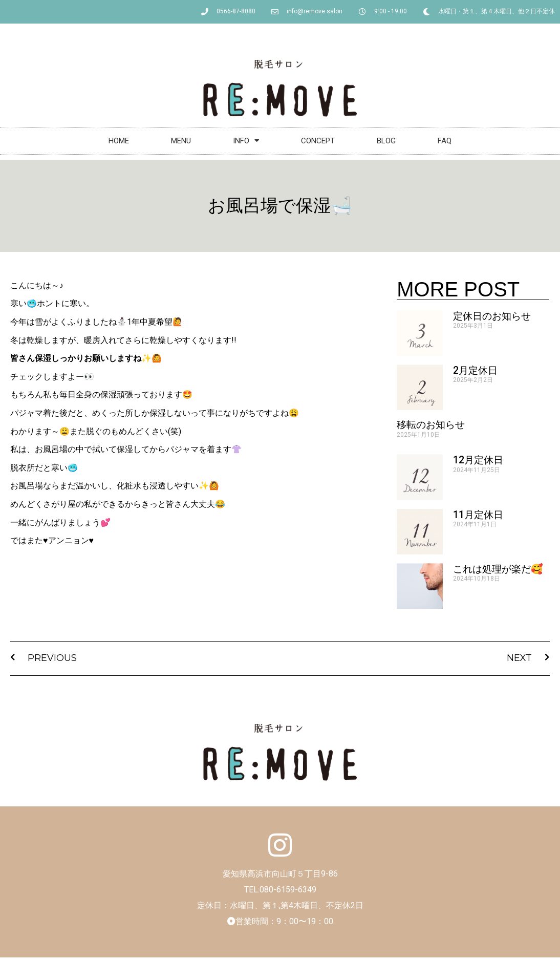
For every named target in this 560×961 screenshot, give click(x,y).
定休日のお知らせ (492, 316)
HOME (119, 141)
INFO (246, 141)
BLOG (386, 141)
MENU (181, 141)
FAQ (445, 141)
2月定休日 (475, 370)
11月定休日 (478, 515)
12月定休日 (478, 460)
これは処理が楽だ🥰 (498, 569)
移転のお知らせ (431, 425)
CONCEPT (318, 141)
